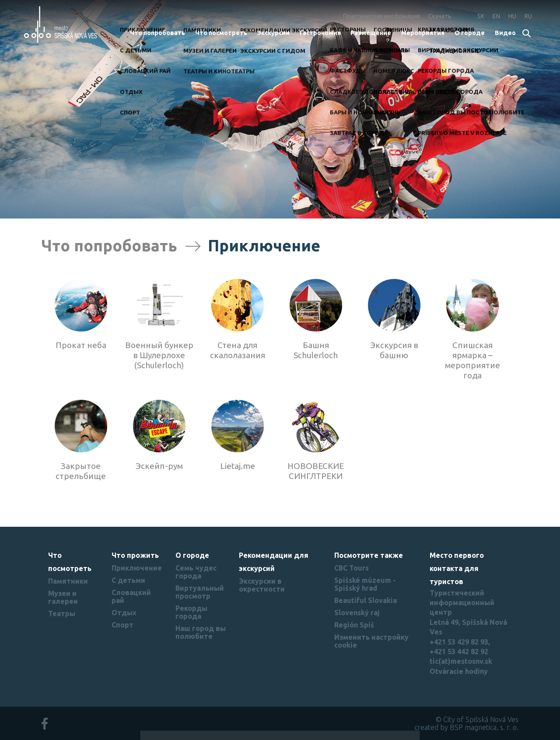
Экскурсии (273, 33)
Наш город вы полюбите (201, 632)
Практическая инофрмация (381, 16)
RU (528, 16)
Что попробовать (157, 33)
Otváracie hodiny (459, 671)
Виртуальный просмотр (200, 592)
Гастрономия (320, 33)
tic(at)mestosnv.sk (461, 661)
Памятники (68, 581)
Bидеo (505, 33)
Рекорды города (191, 612)
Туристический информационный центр (462, 603)
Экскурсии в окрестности (262, 585)
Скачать (440, 16)
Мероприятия (423, 33)
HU (512, 16)
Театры (62, 613)
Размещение (371, 33)
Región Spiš (354, 625)
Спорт (122, 625)
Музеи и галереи (63, 597)
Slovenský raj (357, 613)
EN (496, 16)
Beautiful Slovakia (366, 600)
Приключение (137, 568)
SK (481, 16)
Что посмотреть (221, 33)
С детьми (128, 580)
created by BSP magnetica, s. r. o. (466, 727)
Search (527, 34)
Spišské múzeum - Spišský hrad (365, 584)
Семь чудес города (196, 572)
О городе (470, 33)
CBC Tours (352, 568)
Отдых (124, 613)
